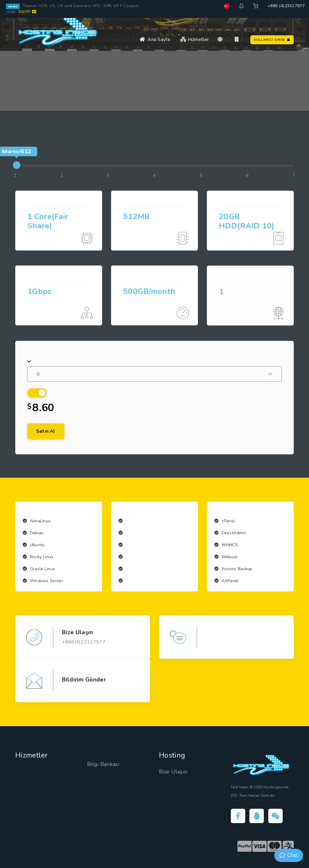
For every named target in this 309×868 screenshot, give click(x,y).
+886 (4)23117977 (286, 6)
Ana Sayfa (155, 40)
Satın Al (46, 450)
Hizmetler (194, 40)
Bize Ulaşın (173, 772)
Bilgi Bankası (103, 764)
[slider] (17, 165)
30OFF (27, 12)
